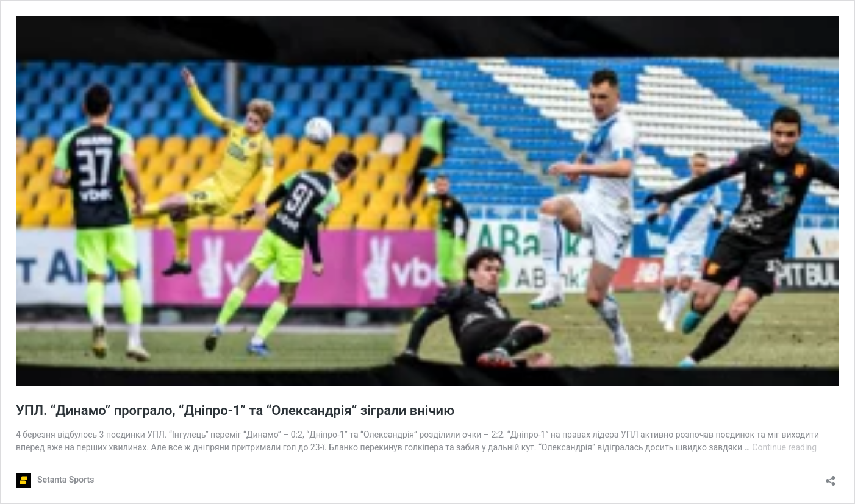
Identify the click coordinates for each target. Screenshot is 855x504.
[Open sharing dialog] (831, 477)
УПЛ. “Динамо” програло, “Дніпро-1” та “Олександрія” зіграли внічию (235, 410)
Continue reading (784, 447)
